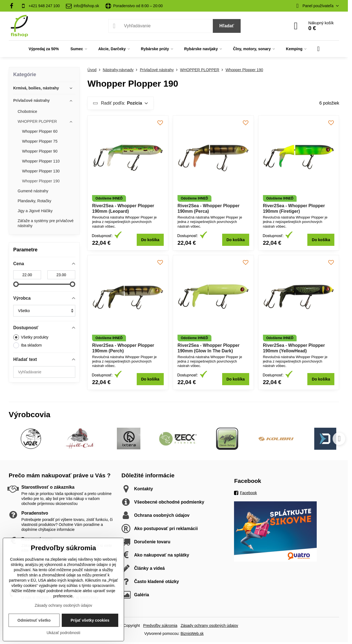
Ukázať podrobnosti (63, 633)
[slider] (16, 284)
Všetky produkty (31, 337)
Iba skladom (27, 345)
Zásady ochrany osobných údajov (209, 626)
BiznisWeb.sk (192, 634)
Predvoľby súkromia (160, 626)
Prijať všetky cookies (90, 620)
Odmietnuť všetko (34, 620)
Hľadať (227, 26)
